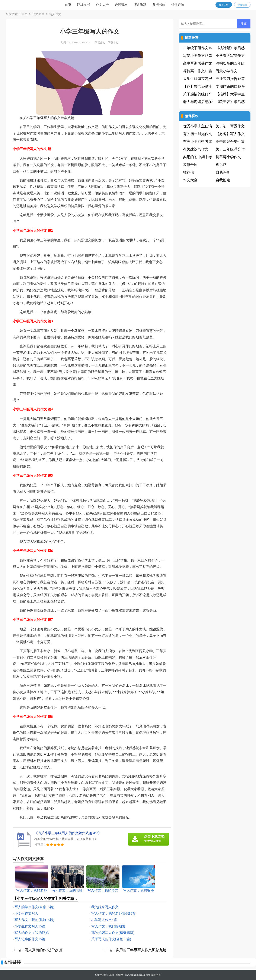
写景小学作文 (227, 71)
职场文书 (84, 5)
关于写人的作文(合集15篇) (111, 939)
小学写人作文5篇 (104, 920)
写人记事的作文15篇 (30, 939)
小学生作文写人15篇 (30, 926)
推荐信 (188, 172)
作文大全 (102, 5)
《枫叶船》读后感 (230, 48)
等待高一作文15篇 (198, 71)
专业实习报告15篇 (230, 79)
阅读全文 (100, 43)
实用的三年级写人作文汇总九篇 (141, 950)
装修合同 (190, 165)
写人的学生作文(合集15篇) (34, 907)
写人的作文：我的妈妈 (32, 933)
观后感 (221, 165)
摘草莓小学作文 (228, 157)
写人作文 (55, 14)
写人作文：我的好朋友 (108, 926)
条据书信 (159, 5)
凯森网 (119, 975)
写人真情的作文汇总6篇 (44, 950)
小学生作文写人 (26, 913)
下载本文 (113, 43)
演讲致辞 (140, 5)
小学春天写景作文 (230, 56)
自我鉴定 (223, 180)
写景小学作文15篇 (198, 56)
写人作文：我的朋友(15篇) (34, 920)
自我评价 (223, 172)
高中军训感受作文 (198, 63)
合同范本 (121, 5)
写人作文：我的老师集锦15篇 (113, 913)
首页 (68, 5)
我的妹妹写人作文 (105, 907)
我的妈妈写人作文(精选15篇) (113, 933)
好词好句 (177, 5)
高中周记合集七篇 (230, 142)
